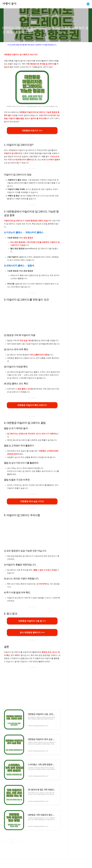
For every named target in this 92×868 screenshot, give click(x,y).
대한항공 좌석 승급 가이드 (32, 502)
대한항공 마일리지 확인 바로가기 (32, 405)
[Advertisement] (32, 318)
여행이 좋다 (9, 4)
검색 (83, 4)
